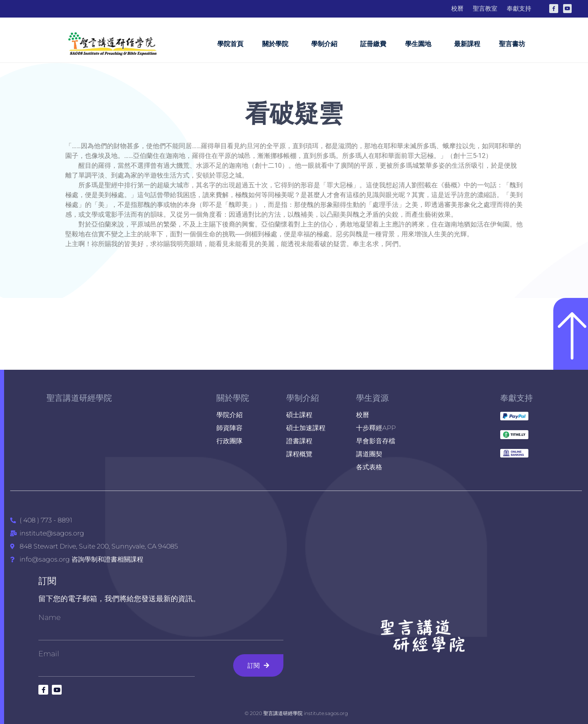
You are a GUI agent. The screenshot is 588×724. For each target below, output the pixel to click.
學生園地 (420, 44)
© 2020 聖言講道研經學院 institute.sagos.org (296, 713)
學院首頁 (230, 44)
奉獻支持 (517, 398)
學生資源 (372, 398)
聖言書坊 (512, 44)
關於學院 (277, 44)
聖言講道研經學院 (79, 398)
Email (49, 654)
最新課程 (467, 44)
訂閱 (47, 581)
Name (50, 617)
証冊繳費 (373, 44)
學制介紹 (326, 44)
